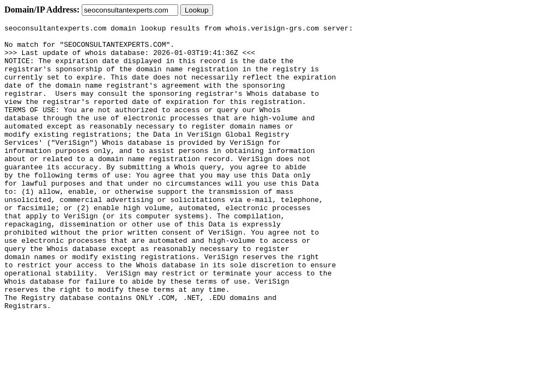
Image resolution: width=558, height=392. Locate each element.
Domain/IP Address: (42, 10)
